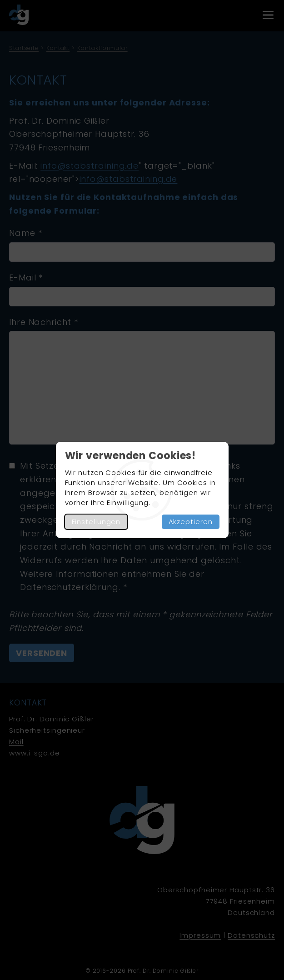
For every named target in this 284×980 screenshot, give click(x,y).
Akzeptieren (191, 522)
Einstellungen (96, 522)
